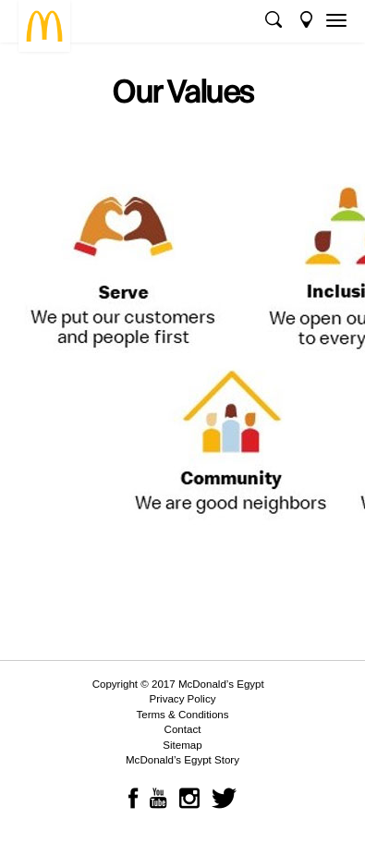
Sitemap (182, 745)
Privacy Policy (183, 699)
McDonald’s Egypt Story (182, 760)
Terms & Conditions (182, 715)
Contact (183, 729)
